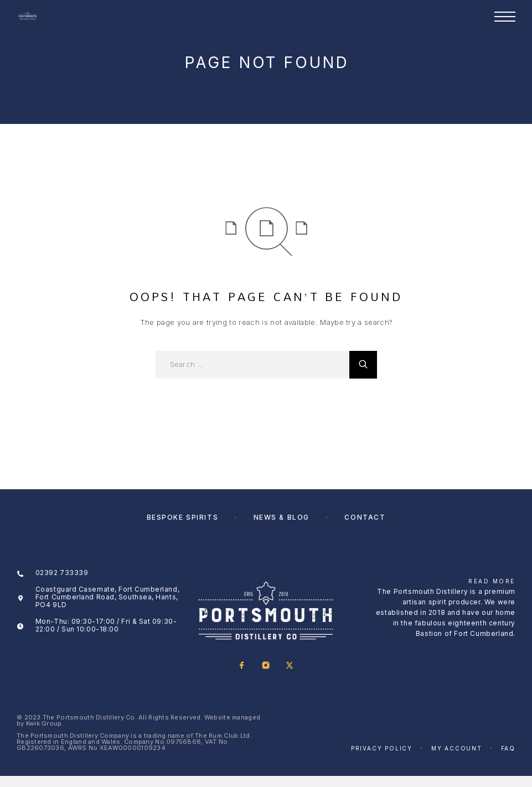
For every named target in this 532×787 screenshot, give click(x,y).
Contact (365, 517)
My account (457, 748)
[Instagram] (266, 666)
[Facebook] (242, 666)
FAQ (508, 748)
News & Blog (282, 517)
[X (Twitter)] (290, 666)
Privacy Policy (382, 748)
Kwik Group (44, 723)
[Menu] (505, 17)
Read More (492, 581)
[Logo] (28, 17)
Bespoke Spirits (182, 517)
